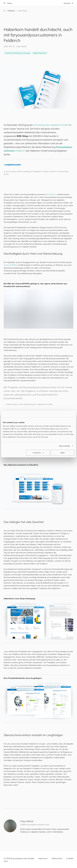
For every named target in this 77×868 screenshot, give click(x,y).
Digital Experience (40, 53)
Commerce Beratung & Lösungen (17, 53)
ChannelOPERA (11, 265)
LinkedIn (70, 858)
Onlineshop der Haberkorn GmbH (51, 125)
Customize (38, 453)
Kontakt (31, 858)
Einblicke (11, 11)
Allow (63, 453)
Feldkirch (20, 151)
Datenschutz (57, 858)
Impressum (43, 858)
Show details (64, 446)
